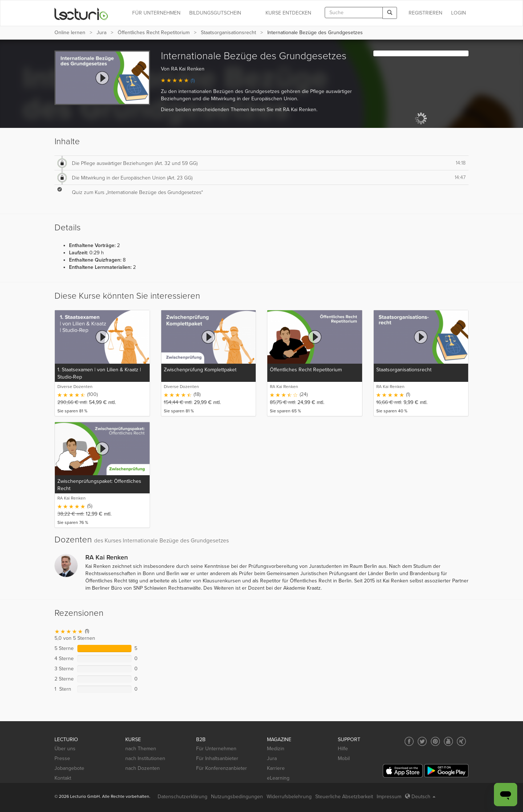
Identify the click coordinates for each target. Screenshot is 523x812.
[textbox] (354, 13)
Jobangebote (69, 768)
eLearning (278, 778)
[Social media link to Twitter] (422, 741)
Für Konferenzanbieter (222, 768)
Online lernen (70, 33)
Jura (102, 33)
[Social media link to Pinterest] (435, 741)
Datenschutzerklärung (183, 797)
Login (459, 13)
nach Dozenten (143, 768)
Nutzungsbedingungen (237, 797)
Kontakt (63, 778)
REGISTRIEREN (425, 13)
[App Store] (403, 771)
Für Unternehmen (216, 749)
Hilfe (343, 749)
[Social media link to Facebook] (409, 741)
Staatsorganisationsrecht (228, 33)
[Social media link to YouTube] (448, 741)
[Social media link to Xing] (461, 741)
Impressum (389, 797)
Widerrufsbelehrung (289, 797)
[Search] (390, 13)
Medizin (276, 749)
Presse (62, 758)
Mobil (344, 758)
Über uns (65, 749)
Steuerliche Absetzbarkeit (344, 797)
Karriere (276, 768)
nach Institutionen (145, 758)
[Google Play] (446, 771)
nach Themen (141, 749)
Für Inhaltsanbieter (217, 758)
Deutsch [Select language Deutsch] (420, 797)
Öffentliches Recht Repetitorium (154, 33)
